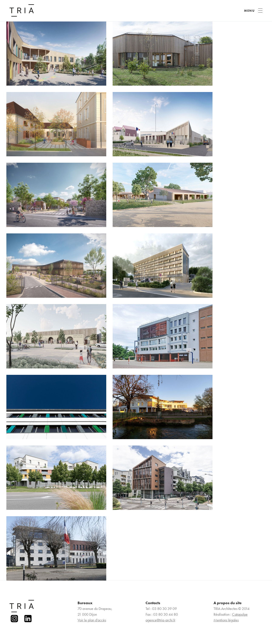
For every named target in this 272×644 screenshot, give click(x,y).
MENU (250, 11)
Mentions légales (226, 620)
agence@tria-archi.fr (160, 620)
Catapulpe (240, 614)
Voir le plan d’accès (92, 620)
